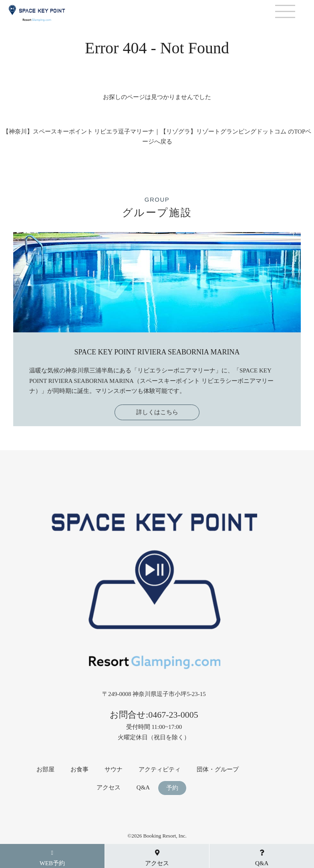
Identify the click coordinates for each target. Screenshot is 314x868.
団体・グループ (218, 770)
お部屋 (45, 770)
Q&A (143, 788)
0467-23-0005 (173, 715)
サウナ (114, 770)
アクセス (109, 788)
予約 (172, 788)
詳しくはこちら (157, 412)
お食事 (80, 770)
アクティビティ (160, 770)
